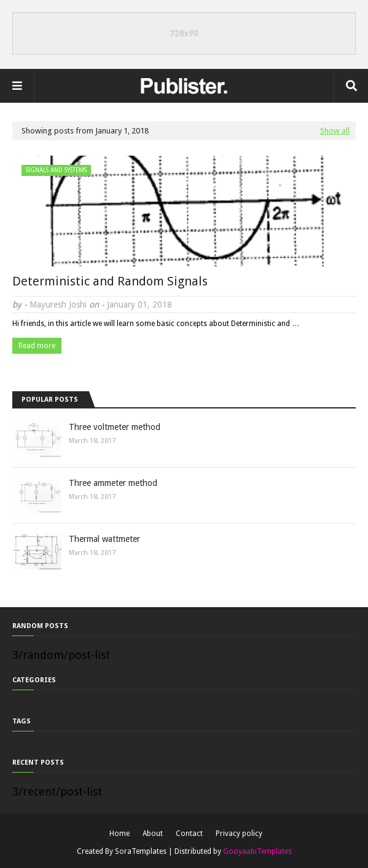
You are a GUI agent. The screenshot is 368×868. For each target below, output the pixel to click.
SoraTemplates (141, 851)
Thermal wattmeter (104, 539)
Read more (37, 346)
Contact (189, 834)
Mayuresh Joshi (58, 305)
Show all (335, 131)
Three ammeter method (113, 483)
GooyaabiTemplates (257, 851)
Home (119, 834)
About (153, 834)
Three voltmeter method (115, 427)
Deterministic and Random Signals (110, 281)
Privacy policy (239, 834)
